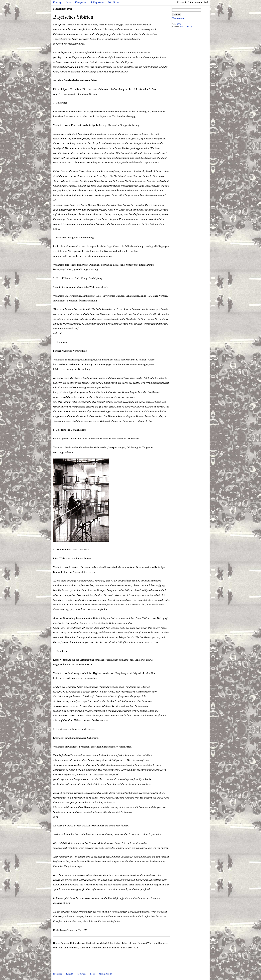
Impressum (58, 974)
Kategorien (81, 2)
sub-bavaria (81, 974)
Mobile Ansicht (106, 974)
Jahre (68, 2)
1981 (179, 24)
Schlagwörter (97, 2)
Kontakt (70, 974)
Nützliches (114, 2)
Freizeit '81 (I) (186, 27)
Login (93, 974)
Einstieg (57, 2)
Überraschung (178, 18)
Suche (177, 14)
